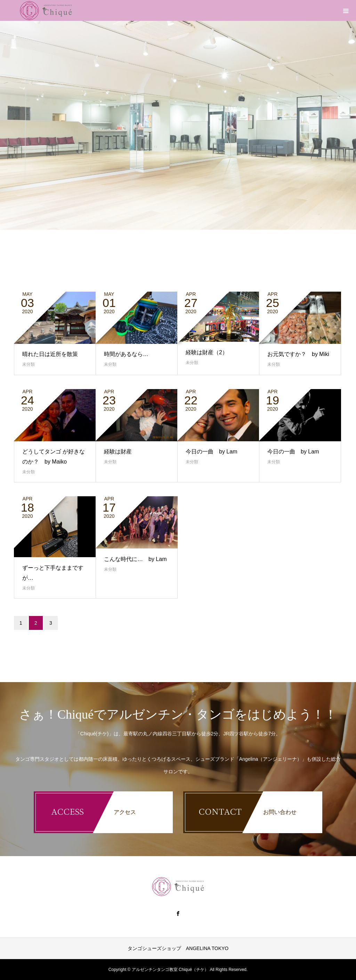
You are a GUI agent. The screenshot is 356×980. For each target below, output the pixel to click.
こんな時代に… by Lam (135, 559)
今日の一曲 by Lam (211, 452)
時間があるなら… (126, 354)
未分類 (29, 364)
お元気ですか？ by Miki (298, 354)
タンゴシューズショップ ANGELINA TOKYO (178, 948)
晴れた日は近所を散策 (50, 354)
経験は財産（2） (207, 352)
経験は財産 (118, 452)
